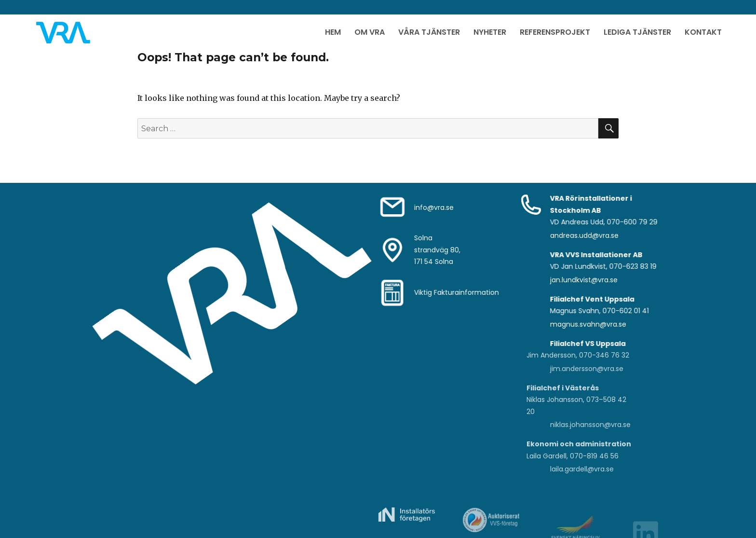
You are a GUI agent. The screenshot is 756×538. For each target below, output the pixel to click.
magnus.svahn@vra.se (588, 324)
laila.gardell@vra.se (582, 469)
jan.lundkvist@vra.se (584, 280)
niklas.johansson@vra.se (590, 425)
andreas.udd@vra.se (584, 235)
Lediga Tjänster (637, 32)
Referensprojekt (555, 32)
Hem (333, 32)
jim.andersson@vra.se (587, 369)
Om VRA (370, 32)
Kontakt (703, 32)
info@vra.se (434, 207)
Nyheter (490, 32)
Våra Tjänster (429, 32)
